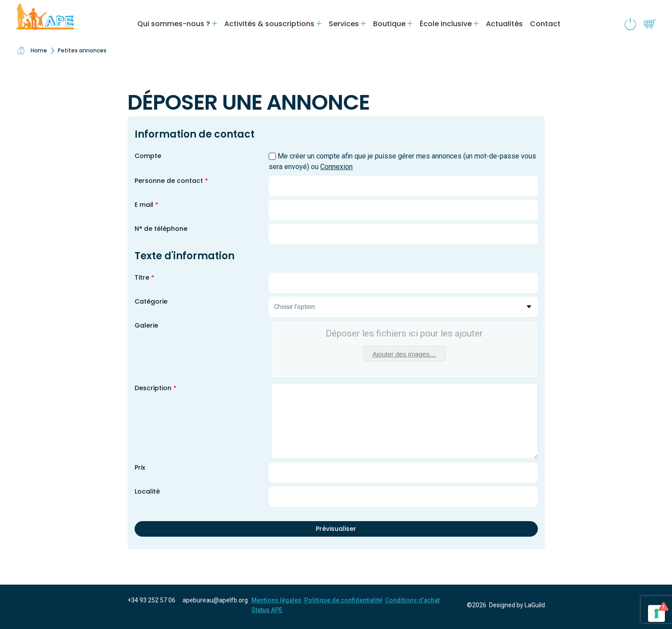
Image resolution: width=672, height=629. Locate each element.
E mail (146, 205)
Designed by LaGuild (517, 605)
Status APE (267, 610)
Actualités (504, 24)
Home (32, 51)
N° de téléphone (161, 229)
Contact (545, 24)
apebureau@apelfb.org (215, 600)
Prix (140, 467)
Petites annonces (82, 50)
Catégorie (151, 301)
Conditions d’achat (412, 600)
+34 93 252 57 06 (151, 600)
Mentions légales (276, 600)
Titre (144, 277)
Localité (147, 491)
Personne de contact (171, 181)
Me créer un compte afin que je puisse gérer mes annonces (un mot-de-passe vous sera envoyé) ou (402, 161)
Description (155, 388)
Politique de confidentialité (343, 600)
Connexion (336, 167)
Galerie (146, 325)
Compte (148, 156)
